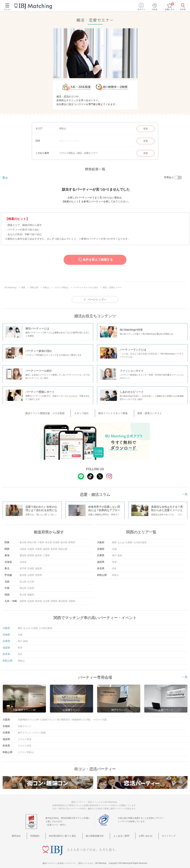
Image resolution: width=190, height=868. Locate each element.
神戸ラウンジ (25, 730)
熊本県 (38, 599)
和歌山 (115, 573)
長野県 (38, 573)
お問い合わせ (138, 833)
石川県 (31, 579)
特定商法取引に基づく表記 (68, 833)
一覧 (185, 492)
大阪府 (23, 546)
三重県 (46, 553)
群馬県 (72, 540)
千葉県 (41, 540)
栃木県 (64, 540)
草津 (114, 560)
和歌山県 (63, 546)
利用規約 (44, 833)
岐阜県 (38, 553)
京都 (114, 546)
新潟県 (23, 573)
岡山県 (23, 586)
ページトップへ (97, 300)
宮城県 (31, 566)
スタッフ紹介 (86, 412)
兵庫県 (38, 546)
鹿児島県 (63, 599)
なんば (121, 540)
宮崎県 (54, 599)
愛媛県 (31, 592)
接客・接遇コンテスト (143, 412)
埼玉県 (48, 540)
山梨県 (31, 573)
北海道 (23, 560)
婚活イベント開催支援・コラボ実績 (55, 412)
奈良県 (54, 546)
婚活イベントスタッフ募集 (112, 412)
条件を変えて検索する (95, 260)
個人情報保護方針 (96, 833)
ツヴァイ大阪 (100, 717)
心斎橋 (129, 540)
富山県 (23, 579)
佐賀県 (31, 599)
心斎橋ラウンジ (48, 717)
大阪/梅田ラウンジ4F (28, 717)
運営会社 (30, 833)
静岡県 (31, 553)
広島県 (31, 586)
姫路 (120, 553)
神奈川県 (32, 540)
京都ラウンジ (25, 724)
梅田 (114, 540)
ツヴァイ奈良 (25, 743)
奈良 (114, 566)
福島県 (38, 566)
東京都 (23, 540)
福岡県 (23, 599)
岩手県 (23, 566)
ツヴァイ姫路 (39, 730)
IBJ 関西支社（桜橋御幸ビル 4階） (74, 717)
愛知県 (23, 553)
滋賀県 (46, 546)
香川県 (23, 592)
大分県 (46, 599)
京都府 (31, 546)
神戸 (114, 553)
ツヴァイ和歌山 (26, 750)
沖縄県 (72, 599)
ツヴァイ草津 (25, 737)
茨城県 (56, 540)
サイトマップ (157, 833)
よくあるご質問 (119, 833)
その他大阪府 (140, 540)
